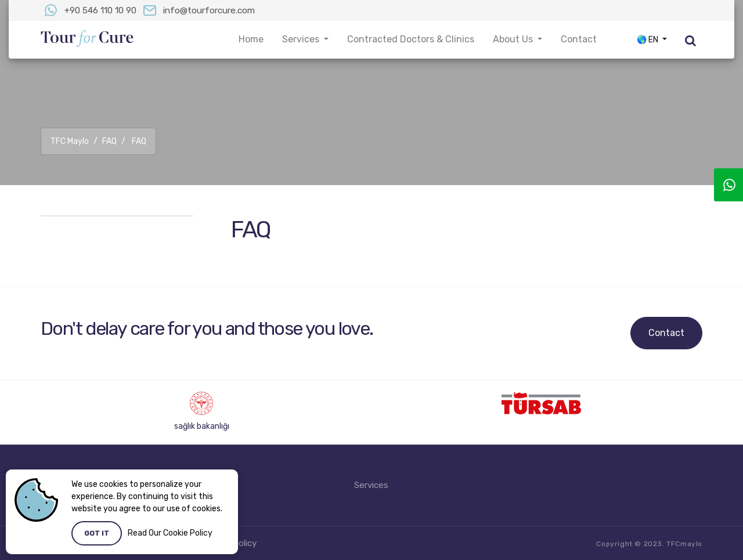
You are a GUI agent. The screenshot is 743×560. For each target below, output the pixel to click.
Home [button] (251, 39)
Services (371, 485)
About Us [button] (514, 39)
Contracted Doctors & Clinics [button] (411, 39)
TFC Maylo (70, 141)
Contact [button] (579, 39)
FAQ (109, 141)
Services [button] (302, 39)
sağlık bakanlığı (202, 426)
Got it (97, 533)
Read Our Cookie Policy (170, 533)
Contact (666, 333)
